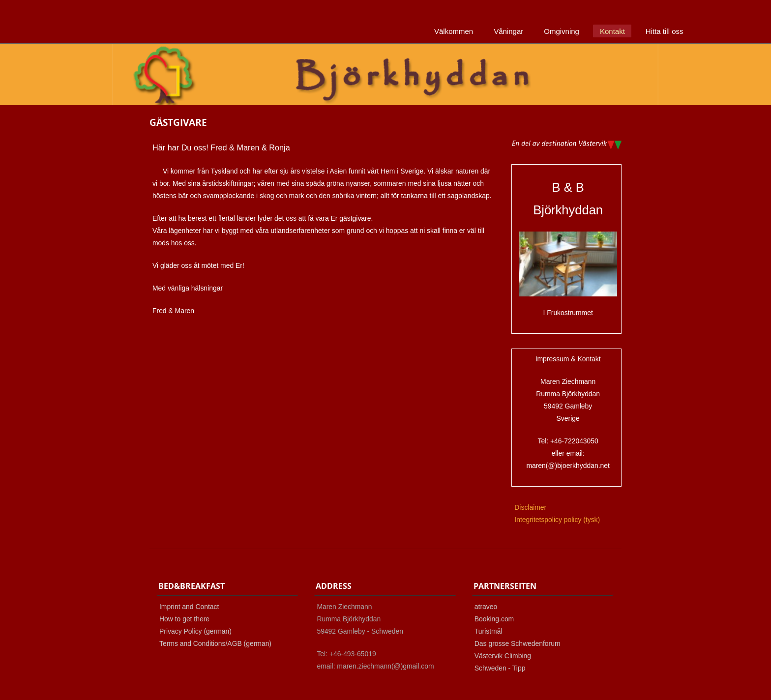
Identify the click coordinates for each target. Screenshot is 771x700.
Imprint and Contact (189, 607)
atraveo (486, 607)
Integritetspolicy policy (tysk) (557, 520)
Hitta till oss (665, 31)
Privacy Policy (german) (195, 631)
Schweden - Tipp (500, 668)
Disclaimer (530, 507)
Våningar (508, 31)
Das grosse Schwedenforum (518, 643)
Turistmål (489, 631)
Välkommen (454, 31)
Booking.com (494, 619)
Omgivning (562, 31)
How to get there (184, 619)
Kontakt (612, 31)
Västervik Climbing (503, 656)
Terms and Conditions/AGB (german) (215, 643)
